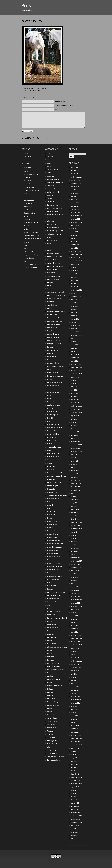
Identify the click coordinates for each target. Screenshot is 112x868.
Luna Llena (51, 512)
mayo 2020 (75, 387)
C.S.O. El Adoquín (53, 228)
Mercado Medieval (53, 557)
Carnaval (50, 250)
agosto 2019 (75, 416)
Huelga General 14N (54, 483)
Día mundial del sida (54, 341)
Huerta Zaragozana (54, 486)
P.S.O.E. (50, 608)
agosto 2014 (75, 609)
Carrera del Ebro (53, 270)
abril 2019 (74, 429)
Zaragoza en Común (54, 760)
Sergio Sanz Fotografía (31, 265)
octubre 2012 (75, 664)
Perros (49, 641)
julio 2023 (74, 267)
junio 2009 (74, 793)
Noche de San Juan (54, 595)
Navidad (50, 589)
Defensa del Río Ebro (54, 321)
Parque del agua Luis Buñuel (57, 618)
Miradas (26, 197)
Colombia (27, 219)
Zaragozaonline (29, 200)
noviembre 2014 (76, 600)
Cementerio (51, 273)
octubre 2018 (75, 448)
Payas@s (51, 634)
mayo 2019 (75, 426)
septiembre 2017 (77, 490)
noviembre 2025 (76, 177)
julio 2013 (74, 651)
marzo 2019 (75, 432)
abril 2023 (74, 277)
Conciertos (51, 302)
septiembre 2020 (77, 374)
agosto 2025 (75, 187)
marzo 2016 (75, 548)
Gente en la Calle (53, 453)
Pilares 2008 (51, 644)
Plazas (50, 650)
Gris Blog (27, 261)
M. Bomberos (52, 515)
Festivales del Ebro (54, 405)
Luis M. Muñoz (29, 252)
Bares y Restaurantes (55, 208)
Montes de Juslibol (54, 563)
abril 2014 (74, 622)
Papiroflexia (51, 615)
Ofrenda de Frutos (53, 602)
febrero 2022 (75, 319)
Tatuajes (50, 731)
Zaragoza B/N (52, 754)
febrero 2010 (75, 768)
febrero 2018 (75, 474)
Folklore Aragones (53, 424)
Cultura (50, 308)
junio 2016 (74, 538)
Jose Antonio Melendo (31, 174)
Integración (51, 489)
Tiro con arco (52, 737)
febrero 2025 (75, 206)
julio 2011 (74, 713)
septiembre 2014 (77, 606)
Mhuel (49, 560)
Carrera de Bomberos (55, 260)
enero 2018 (75, 477)
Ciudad (50, 289)
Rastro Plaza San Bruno (55, 686)
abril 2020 (74, 390)
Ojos (49, 605)
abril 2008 (74, 839)
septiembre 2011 (77, 706)
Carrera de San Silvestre (56, 266)
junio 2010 (74, 755)
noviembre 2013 (76, 638)
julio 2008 (74, 829)
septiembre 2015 (77, 567)
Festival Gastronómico (55, 402)
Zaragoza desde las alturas (56, 757)
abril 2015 (74, 584)
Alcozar (26, 171)
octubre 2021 (75, 332)
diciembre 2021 (76, 325)
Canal (49, 247)
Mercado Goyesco (53, 553)
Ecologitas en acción (54, 344)
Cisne (49, 286)
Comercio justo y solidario (56, 292)
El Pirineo (51, 353)
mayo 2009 (75, 797)
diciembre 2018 (76, 442)
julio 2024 (74, 229)
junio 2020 (74, 384)
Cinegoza (27, 177)
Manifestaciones (53, 524)
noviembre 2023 (76, 254)
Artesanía (51, 186)
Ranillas (50, 676)
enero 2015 (75, 593)
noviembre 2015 (76, 561)
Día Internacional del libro (56, 337)
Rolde (26, 229)
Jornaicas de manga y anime (57, 495)
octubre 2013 (75, 642)
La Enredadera (29, 258)
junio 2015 (74, 577)
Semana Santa (52, 721)
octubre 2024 (75, 219)
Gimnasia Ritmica (53, 457)
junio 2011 (74, 716)
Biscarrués (51, 221)
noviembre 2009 (76, 777)
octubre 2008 (75, 819)
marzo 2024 (75, 242)
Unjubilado (27, 168)
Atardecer (51, 202)
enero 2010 (75, 771)
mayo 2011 (75, 719)
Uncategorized (52, 741)
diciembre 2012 (76, 658)
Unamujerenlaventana (31, 232)
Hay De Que (28, 181)
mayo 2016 (75, 542)
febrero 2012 (75, 690)
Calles (49, 244)
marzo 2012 (75, 687)
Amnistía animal (53, 170)
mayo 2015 (75, 580)
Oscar (26, 245)
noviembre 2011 (76, 700)
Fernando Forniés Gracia (32, 236)
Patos (49, 631)
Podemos (50, 654)
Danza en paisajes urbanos (56, 311)
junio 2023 (74, 271)
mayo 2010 (75, 758)
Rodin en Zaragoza (54, 702)
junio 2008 (74, 832)
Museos (50, 583)
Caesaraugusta (52, 241)
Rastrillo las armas (53, 679)
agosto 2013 (75, 648)
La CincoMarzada (53, 499)
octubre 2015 (75, 564)
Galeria (50, 444)
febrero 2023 (75, 284)
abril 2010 (74, 761)
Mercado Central (53, 550)
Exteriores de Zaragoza (55, 376)
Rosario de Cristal (53, 705)
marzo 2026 (75, 167)
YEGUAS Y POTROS (32, 21)
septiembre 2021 (77, 335)
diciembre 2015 (76, 558)
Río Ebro (50, 695)
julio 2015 (74, 574)
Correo (26, 153)
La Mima (27, 210)
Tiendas (50, 734)
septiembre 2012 (77, 668)
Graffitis (50, 463)
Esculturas (51, 360)
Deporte (50, 331)
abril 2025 (74, 200)
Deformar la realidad (54, 324)
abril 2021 (74, 351)
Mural (49, 573)
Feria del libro (52, 395)
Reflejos (50, 689)
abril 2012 (74, 684)
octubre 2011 (75, 703)
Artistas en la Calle (54, 192)
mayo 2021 (75, 348)
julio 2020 (74, 380)
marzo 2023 (75, 280)
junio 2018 (74, 461)
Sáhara (50, 712)
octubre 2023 (75, 258)
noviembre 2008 (76, 816)
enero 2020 (75, 400)
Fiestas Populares (53, 415)
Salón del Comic (53, 718)
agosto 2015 (75, 571)
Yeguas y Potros (35, 90)
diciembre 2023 (76, 251)
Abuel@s (50, 157)
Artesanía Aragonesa (54, 189)
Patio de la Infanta (53, 628)
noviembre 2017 (76, 484)
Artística (50, 195)
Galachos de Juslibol (54, 441)
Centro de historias (54, 279)
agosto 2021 (75, 338)
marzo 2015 (75, 587)
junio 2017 (74, 500)
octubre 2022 (75, 293)
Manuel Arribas (29, 207)
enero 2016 (75, 555)
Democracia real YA (54, 328)
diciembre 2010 (76, 735)
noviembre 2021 (76, 329)
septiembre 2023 (77, 261)
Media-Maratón (52, 537)
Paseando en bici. (53, 624)
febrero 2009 (75, 806)
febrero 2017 (75, 513)
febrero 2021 (75, 358)
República (51, 692)
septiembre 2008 (77, 822)
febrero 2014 (75, 629)
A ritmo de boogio (30, 184)
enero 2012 (75, 693)
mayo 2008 (75, 835)
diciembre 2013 (76, 635)
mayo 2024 (75, 235)
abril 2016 (74, 545)
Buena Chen (51, 224)
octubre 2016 (75, 526)
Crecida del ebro (53, 305)
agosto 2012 (75, 671)
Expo (49, 370)
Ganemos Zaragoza (54, 447)
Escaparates (51, 357)
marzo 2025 (75, 203)
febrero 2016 (75, 551)
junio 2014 (74, 616)
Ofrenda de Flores (53, 599)
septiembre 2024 (77, 222)
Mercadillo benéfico (54, 541)
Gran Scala (51, 466)
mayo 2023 (75, 274)
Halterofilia (51, 470)
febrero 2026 (75, 171)
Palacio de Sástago (54, 612)
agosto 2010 (75, 748)
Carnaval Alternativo (54, 253)
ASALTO (50, 199)
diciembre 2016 (76, 519)
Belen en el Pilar (53, 211)
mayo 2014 (75, 619)
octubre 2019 (75, 409)
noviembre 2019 (76, 406)
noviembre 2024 (76, 216)
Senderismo (51, 725)
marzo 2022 (75, 316)
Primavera (51, 660)
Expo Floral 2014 (53, 373)
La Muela (50, 505)
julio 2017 (74, 496)
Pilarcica (26, 248)
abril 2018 (74, 467)
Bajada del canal (53, 205)
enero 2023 (75, 287)
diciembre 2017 (76, 480)
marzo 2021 (75, 355)
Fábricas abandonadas (55, 382)
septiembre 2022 (77, 296)
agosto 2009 (75, 787)
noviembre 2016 (76, 522)
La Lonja (50, 502)
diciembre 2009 (76, 774)
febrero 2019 (75, 435)
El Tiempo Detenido (30, 268)
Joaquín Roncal (53, 492)
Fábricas (50, 379)
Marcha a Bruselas (54, 531)
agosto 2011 (75, 709)
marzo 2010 (75, 764)
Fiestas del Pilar (53, 412)
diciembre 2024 (76, 213)
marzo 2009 (75, 803)
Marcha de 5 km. (53, 534)
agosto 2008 (75, 826)
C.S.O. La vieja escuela (55, 231)
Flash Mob (51, 418)
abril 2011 (74, 722)
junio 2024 (74, 232)
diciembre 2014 (76, 597)
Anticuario (51, 176)
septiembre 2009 (77, 784)
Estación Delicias (53, 363)
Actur (49, 160)
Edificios (50, 347)
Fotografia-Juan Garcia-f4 (32, 239)
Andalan (26, 242)
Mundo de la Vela (53, 570)
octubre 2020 (75, 371)
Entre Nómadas (29, 203)
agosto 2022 (75, 300)
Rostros (50, 708)
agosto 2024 (75, 225)
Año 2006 (51, 173)
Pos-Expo (51, 657)
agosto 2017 (75, 493)
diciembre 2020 (76, 364)
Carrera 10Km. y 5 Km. (55, 257)
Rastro (49, 683)
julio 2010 (74, 751)
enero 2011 (75, 732)
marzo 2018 (75, 471)
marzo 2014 (75, 626)
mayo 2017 (75, 503)
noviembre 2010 (76, 738)
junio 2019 (74, 422)
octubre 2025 (75, 180)
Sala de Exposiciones (54, 715)
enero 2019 (75, 438)
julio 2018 (74, 458)
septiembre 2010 (77, 745)
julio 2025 (74, 190)
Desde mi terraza (53, 334)
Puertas (50, 673)
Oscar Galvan (28, 226)
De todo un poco (53, 315)
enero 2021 (75, 361)
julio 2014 (74, 613)
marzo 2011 (75, 726)
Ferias (49, 399)
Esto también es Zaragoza (56, 366)
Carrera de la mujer (54, 263)
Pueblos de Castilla (54, 666)
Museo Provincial (53, 579)
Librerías (50, 508)
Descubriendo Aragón (31, 223)
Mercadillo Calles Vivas (55, 544)
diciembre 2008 (76, 813)
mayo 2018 (75, 464)
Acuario (50, 163)
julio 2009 (74, 790)
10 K (49, 153)
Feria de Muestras (53, 392)
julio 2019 (74, 419)
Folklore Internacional (54, 428)
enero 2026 (75, 174)
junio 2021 (74, 345)
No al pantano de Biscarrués (57, 592)
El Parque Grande (53, 350)
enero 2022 (75, 322)
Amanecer (51, 166)
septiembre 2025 (77, 183)
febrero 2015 (75, 590)
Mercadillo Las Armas (54, 547)
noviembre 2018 (76, 445)
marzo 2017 (75, 509)
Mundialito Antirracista (55, 566)
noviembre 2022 (76, 290)
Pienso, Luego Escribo (31, 190)
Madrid (50, 518)
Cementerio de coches (55, 276)
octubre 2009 (75, 780)
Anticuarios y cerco (54, 179)
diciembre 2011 (76, 697)
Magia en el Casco (54, 521)
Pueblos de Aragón (54, 663)
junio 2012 (74, 677)
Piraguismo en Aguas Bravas (57, 647)
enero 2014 (75, 632)
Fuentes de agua (53, 437)
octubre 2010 (75, 742)
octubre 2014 (75, 603)
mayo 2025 (75, 196)
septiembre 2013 (77, 645)
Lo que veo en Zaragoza (32, 255)
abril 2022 (74, 313)
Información (28, 157)
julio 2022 (74, 303)
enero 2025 (75, 209)
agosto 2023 (75, 264)
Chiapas (50, 282)
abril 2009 (74, 800)
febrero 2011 (75, 729)
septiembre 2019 (77, 413)
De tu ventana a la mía (55, 318)
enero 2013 (75, 655)
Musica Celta (52, 586)
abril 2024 (74, 238)
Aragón (26, 216)
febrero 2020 (75, 396)
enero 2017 (75, 516)
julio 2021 (74, 342)
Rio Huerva (51, 699)
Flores (49, 421)
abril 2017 (74, 506)
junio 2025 (74, 193)
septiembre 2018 (77, 451)
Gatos (49, 450)
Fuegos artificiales (53, 434)
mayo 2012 (75, 680)
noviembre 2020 (76, 367)
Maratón (50, 528)
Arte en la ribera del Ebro (56, 182)
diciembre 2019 (76, 403)
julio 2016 (74, 535)
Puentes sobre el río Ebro (56, 670)
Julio (25, 194)
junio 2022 (74, 306)
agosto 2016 (75, 532)
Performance (52, 637)
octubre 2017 (75, 487)
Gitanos (50, 460)
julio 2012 (74, 674)
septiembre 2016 (77, 529)
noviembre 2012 (76, 661)
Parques (50, 621)
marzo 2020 (75, 393)
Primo (26, 5)
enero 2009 (75, 809)
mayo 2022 (75, 309)
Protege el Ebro (29, 187)
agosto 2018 (75, 455)
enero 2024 (75, 248)
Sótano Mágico (52, 728)
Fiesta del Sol (52, 408)
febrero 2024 (75, 245)
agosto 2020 (75, 377)
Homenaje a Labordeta (55, 473)
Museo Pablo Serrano (55, 576)
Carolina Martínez (30, 213)
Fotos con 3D (52, 431)
